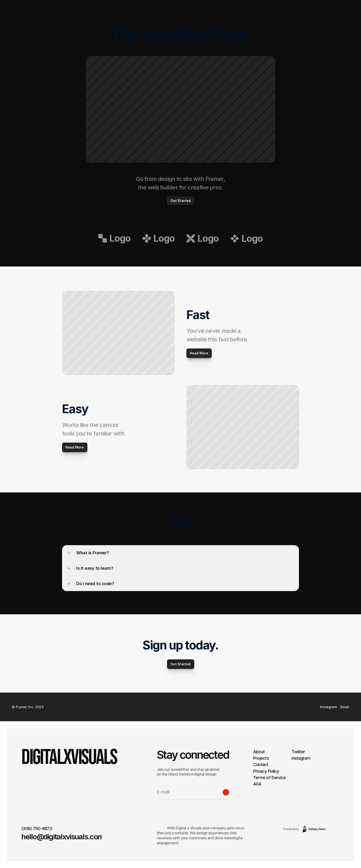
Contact (261, 765)
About (259, 752)
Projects (261, 758)
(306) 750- (32, 829)
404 (257, 784)
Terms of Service (269, 778)
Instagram (301, 758)
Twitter (298, 752)
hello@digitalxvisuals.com (63, 837)
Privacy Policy (266, 771)
